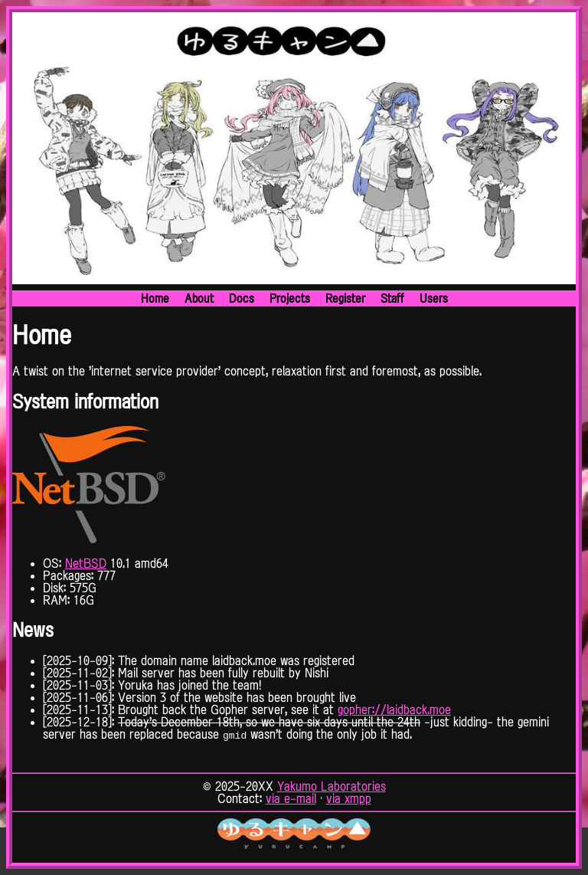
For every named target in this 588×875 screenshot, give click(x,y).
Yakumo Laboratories (332, 786)
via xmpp (349, 798)
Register (345, 298)
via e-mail (291, 798)
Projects (290, 298)
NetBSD (86, 563)
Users (434, 298)
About (199, 298)
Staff (392, 298)
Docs (242, 298)
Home (155, 298)
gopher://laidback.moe (394, 710)
